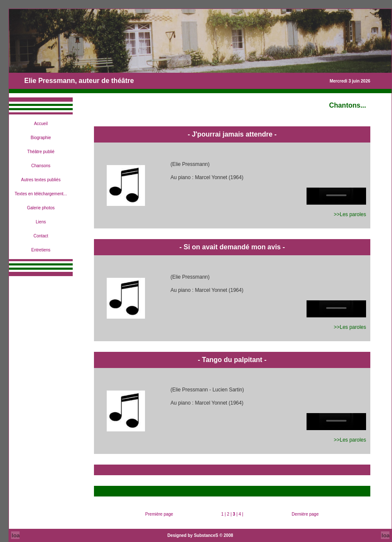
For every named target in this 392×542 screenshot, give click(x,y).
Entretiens (41, 250)
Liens (41, 222)
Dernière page (305, 514)
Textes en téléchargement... (41, 194)
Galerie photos (41, 208)
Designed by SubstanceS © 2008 (200, 535)
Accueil (41, 124)
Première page (159, 514)
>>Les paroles (350, 214)
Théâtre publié (41, 152)
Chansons (41, 166)
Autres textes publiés (41, 180)
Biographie (41, 138)
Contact (41, 236)
